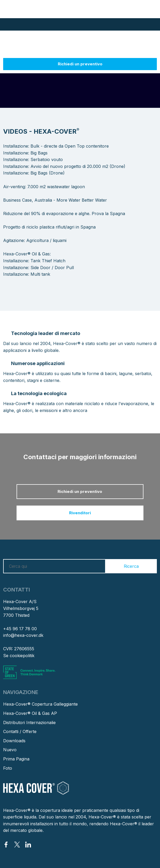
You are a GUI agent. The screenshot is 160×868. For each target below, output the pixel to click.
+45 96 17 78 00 (20, 629)
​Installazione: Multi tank (27, 274)
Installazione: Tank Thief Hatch (34, 261)
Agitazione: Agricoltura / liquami (35, 240)
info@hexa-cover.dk (23, 635)
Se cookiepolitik (19, 656)
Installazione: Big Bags (25, 153)
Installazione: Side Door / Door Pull (38, 268)
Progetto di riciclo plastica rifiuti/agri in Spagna (49, 227)
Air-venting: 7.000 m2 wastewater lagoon (44, 187)
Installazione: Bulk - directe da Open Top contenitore (56, 146)
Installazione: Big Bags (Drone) (34, 173)
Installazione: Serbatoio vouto (33, 159)
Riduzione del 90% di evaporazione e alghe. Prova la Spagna (64, 214)
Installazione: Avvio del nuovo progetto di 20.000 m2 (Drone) (64, 166)
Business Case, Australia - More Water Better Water (55, 200)
